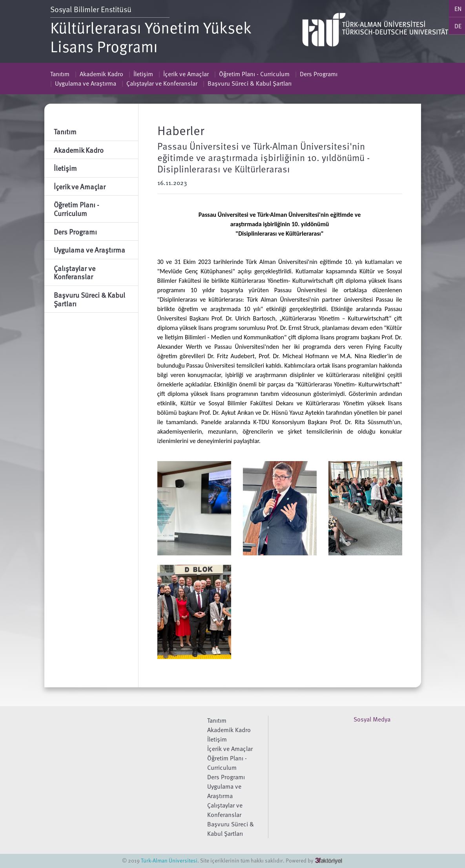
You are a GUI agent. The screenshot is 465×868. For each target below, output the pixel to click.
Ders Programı (319, 74)
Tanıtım (60, 74)
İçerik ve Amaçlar (186, 74)
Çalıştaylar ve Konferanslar (162, 83)
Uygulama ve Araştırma (86, 83)
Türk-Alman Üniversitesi (169, 860)
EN (458, 9)
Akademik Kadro (101, 74)
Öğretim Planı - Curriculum (254, 74)
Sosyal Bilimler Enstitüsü (92, 9)
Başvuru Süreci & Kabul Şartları (250, 83)
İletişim (143, 74)
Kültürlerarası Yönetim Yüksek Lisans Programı (151, 37)
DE (458, 26)
